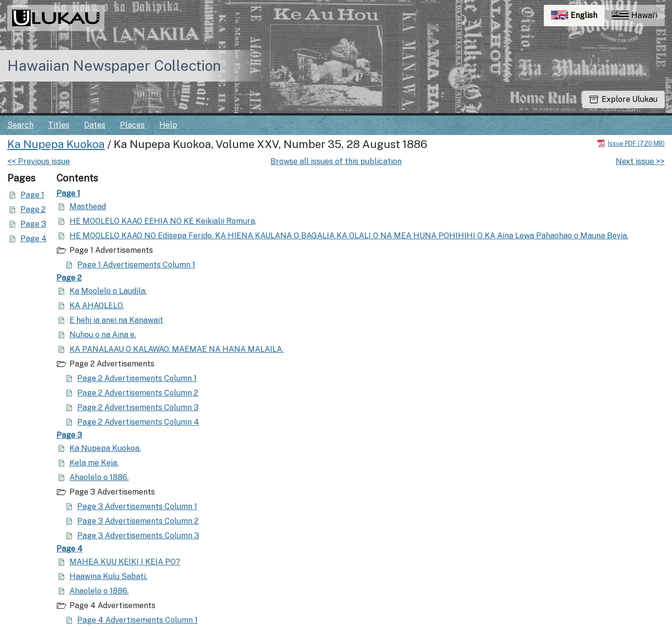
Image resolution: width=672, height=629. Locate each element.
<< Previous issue (39, 161)
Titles (59, 125)
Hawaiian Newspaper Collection (114, 66)
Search (20, 125)
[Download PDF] (631, 143)
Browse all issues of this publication (336, 161)
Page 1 (32, 195)
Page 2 (33, 209)
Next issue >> (640, 161)
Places (132, 125)
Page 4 (34, 239)
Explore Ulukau (623, 99)
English (578, 18)
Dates (95, 125)
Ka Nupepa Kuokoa (56, 144)
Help (168, 125)
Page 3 (33, 224)
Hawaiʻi (635, 15)
